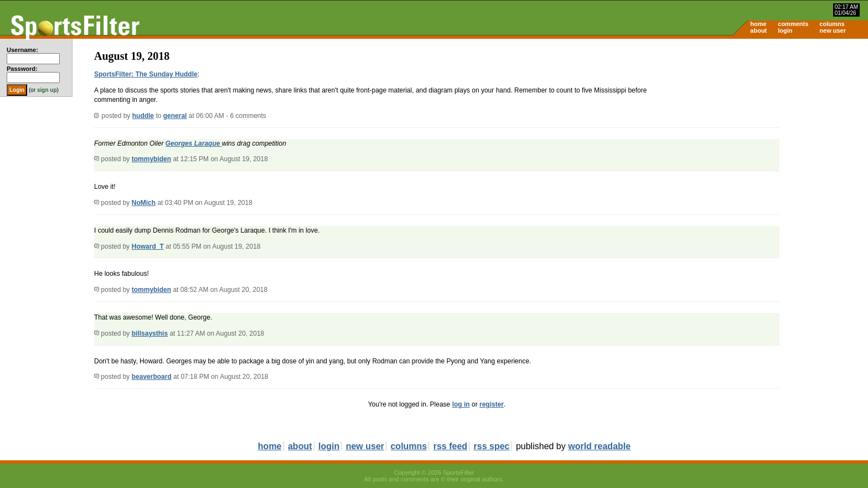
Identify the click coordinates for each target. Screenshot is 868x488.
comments (793, 24)
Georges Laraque (194, 143)
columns (832, 24)
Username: (22, 50)
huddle (143, 116)
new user (833, 30)
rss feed (450, 446)
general (175, 116)
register (492, 404)
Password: (22, 69)
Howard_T (148, 246)
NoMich (144, 203)
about (758, 30)
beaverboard (152, 377)
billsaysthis (150, 333)
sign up (47, 90)
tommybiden (151, 159)
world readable (599, 446)
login (785, 30)
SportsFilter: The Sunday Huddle (146, 74)
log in (461, 404)
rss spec (492, 446)
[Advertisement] (774, 125)
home (758, 24)
